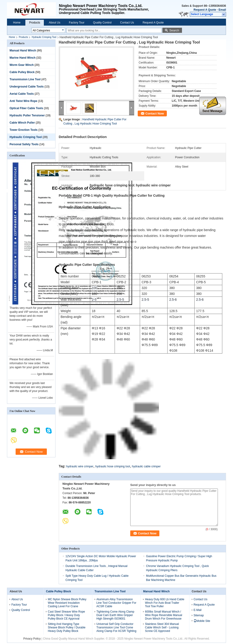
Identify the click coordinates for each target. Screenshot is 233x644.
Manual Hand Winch (23, 51)
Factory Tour (77, 23)
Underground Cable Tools (27, 87)
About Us (54, 23)
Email (222, 10)
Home (17, 23)
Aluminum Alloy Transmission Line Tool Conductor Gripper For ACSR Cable (116, 603)
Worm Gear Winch (22, 65)
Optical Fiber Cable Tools (26, 108)
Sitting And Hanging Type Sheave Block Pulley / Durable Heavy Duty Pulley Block (67, 627)
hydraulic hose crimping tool (113, 466)
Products (35, 23)
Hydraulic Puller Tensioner (27, 115)
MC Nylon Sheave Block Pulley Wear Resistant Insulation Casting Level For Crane (67, 603)
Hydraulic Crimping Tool (44, 37)
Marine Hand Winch (22, 58)
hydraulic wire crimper (80, 466)
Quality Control (102, 23)
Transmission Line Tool (25, 79)
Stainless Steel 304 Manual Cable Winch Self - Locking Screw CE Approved (162, 627)
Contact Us (127, 23)
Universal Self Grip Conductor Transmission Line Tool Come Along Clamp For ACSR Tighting (116, 627)
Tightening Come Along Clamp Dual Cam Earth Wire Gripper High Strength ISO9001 (115, 615)
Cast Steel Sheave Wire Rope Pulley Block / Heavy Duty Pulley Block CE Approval (66, 615)
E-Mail (198, 610)
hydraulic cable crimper (146, 466)
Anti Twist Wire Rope (23, 101)
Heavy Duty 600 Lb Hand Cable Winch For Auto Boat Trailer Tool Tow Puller (165, 603)
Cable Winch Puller (22, 123)
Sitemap (199, 615)
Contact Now (155, 113)
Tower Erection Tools (24, 130)
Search (174, 30)
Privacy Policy (32, 639)
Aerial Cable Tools (22, 94)
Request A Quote (205, 10)
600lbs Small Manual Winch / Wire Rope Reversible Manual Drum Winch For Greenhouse (163, 615)
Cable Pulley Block (22, 72)
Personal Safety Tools (24, 144)
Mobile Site (202, 621)
